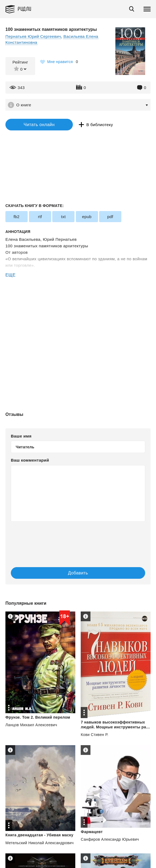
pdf (110, 217)
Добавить (78, 573)
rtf (40, 217)
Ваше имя (21, 436)
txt (63, 217)
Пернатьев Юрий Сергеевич (33, 36)
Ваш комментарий (30, 460)
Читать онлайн (39, 125)
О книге (24, 105)
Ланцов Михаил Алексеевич (31, 725)
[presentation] (78, 539)
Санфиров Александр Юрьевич (110, 839)
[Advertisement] (78, 301)
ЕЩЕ (11, 275)
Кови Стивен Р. (95, 735)
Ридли (25, 9)
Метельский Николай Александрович (40, 843)
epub (87, 217)
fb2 (17, 217)
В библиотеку (100, 125)
